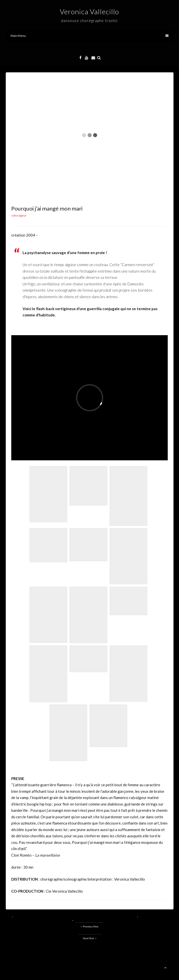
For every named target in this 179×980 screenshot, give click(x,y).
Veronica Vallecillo (89, 12)
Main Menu (89, 36)
